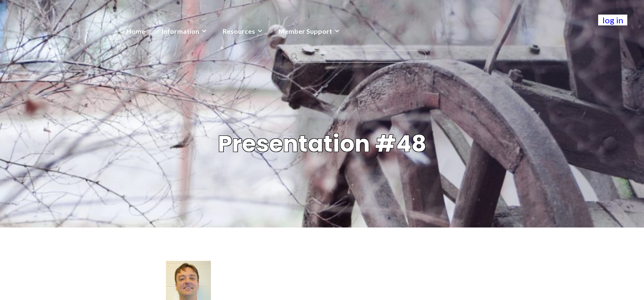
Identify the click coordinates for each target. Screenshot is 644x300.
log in (613, 20)
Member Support (242, 31)
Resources (175, 31)
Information (117, 31)
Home (72, 31)
